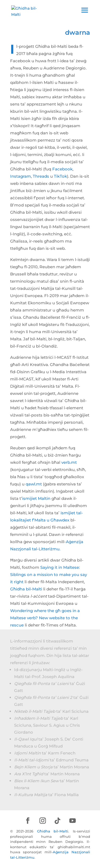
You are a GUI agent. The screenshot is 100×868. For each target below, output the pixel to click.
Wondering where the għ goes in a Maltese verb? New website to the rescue (45, 618)
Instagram (21, 176)
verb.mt (69, 462)
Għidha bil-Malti (26, 589)
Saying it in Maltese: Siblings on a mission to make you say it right (49, 575)
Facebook (62, 169)
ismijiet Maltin (36, 498)
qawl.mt (34, 484)
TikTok (60, 176)
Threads (41, 176)
